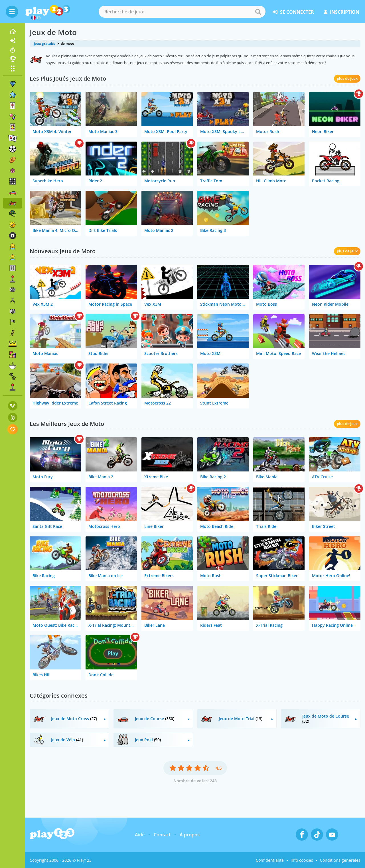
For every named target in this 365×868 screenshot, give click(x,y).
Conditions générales (340, 860)
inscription (341, 12)
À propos (190, 835)
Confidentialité (270, 860)
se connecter (293, 12)
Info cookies (302, 860)
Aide (140, 835)
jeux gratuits (44, 43)
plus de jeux (347, 78)
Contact (162, 835)
